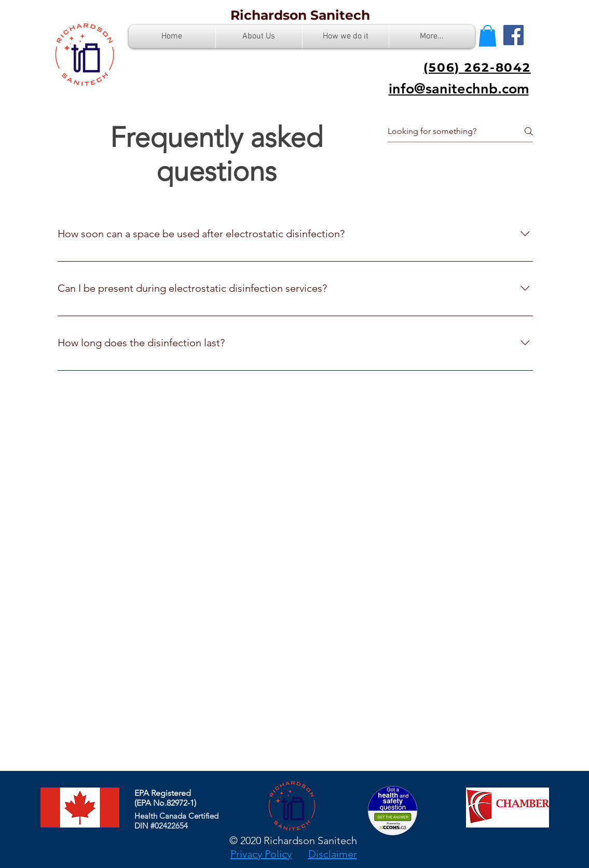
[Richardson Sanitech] (300, 15)
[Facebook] (513, 35)
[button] (488, 36)
